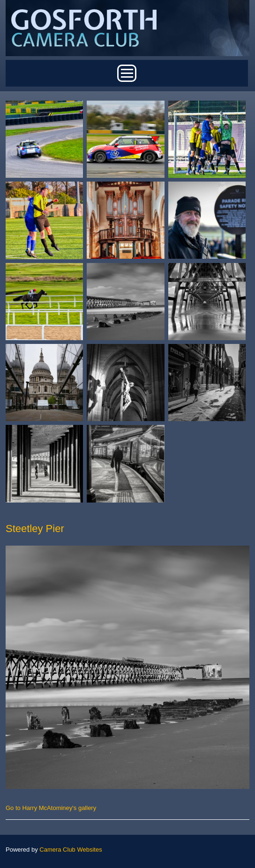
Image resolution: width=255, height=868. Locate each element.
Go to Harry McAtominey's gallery (51, 808)
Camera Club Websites (71, 850)
